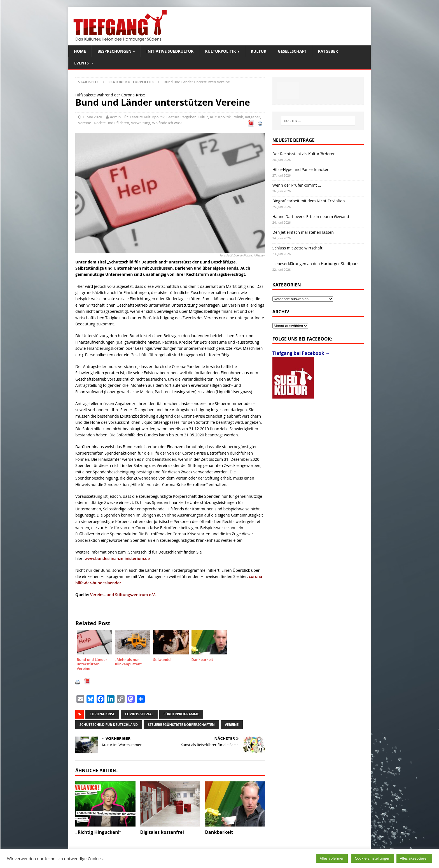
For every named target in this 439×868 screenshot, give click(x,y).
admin (115, 117)
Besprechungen (115, 51)
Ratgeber (328, 51)
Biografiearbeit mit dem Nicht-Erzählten (309, 201)
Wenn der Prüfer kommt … (297, 185)
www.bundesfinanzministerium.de (117, 558)
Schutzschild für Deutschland (109, 725)
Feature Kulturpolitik (147, 117)
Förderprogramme (181, 714)
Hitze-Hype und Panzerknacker (301, 169)
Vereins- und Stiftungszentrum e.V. (123, 595)
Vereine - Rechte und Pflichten (104, 123)
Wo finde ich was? (167, 123)
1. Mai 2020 (92, 117)
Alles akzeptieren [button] (414, 858)
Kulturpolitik (220, 51)
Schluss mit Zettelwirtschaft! (298, 248)
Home (80, 51)
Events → (84, 63)
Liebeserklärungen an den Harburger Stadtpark (316, 264)
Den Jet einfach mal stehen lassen (303, 232)
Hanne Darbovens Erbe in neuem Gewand (311, 217)
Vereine (232, 725)
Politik (238, 117)
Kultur (259, 51)
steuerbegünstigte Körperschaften (181, 725)
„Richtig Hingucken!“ (98, 832)
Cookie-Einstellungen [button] (373, 858)
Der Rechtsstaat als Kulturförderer (304, 154)
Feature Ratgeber (181, 117)
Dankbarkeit (219, 832)
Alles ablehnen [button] (332, 858)
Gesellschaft (292, 51)
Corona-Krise (102, 714)
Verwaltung (141, 123)
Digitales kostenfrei (162, 832)
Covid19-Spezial (139, 714)
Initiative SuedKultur (170, 51)
